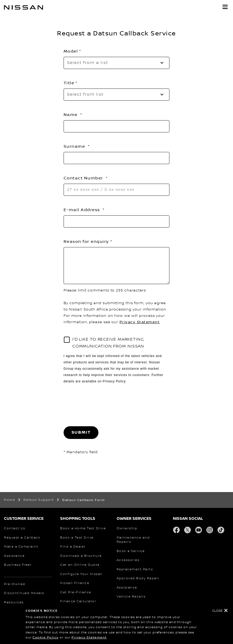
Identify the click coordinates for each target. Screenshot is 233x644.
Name (71, 115)
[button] (225, 7)
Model (71, 51)
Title (69, 83)
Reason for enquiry (86, 242)
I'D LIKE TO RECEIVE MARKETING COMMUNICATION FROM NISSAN (108, 343)
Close (217, 611)
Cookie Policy (46, 638)
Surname (75, 146)
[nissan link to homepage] (23, 7)
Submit (81, 432)
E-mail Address (83, 210)
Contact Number (84, 178)
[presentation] (104, 405)
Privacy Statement (89, 638)
